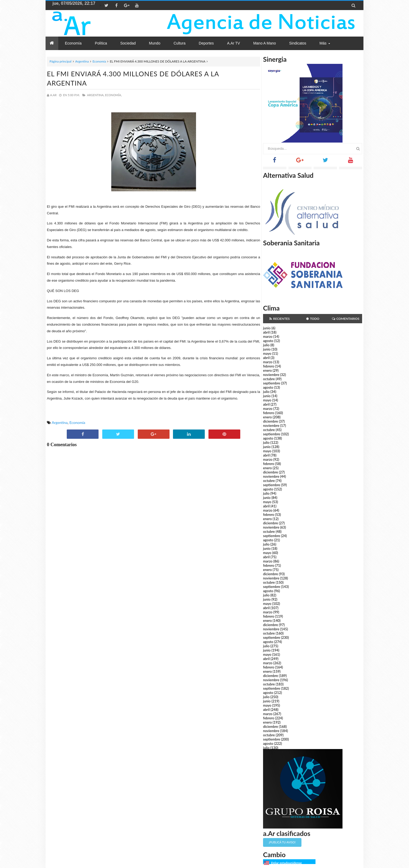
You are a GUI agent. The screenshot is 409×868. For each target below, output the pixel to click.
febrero (269, 366)
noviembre (271, 375)
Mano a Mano (265, 43)
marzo (268, 336)
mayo (267, 353)
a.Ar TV (234, 43)
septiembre (272, 383)
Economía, (114, 95)
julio (266, 345)
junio (267, 328)
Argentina (82, 61)
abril (266, 332)
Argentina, (95, 95)
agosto (268, 341)
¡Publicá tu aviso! (282, 842)
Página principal (61, 61)
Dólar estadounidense (286, 863)
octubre (269, 379)
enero (267, 370)
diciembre (271, 421)
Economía (99, 61)
